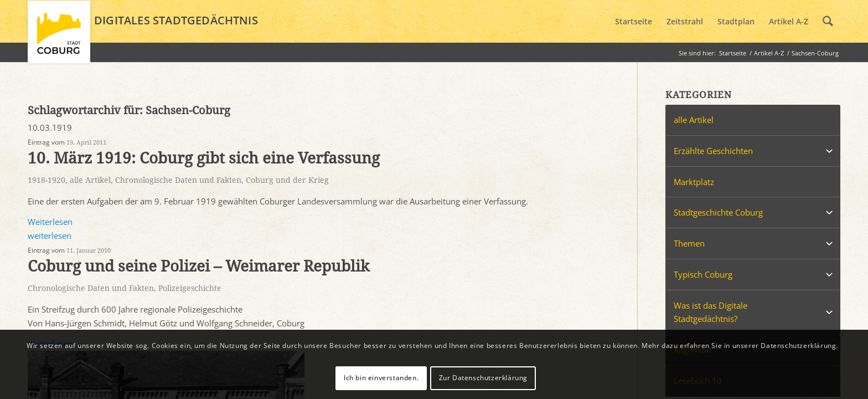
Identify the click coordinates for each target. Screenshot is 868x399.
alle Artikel (90, 180)
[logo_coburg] (59, 37)
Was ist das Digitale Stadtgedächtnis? (711, 312)
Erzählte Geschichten (713, 151)
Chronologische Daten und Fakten (178, 180)
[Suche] (828, 22)
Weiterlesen (50, 222)
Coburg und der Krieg (287, 180)
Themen (689, 243)
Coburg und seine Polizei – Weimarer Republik (198, 266)
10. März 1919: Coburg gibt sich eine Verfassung (204, 158)
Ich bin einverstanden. (381, 378)
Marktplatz (694, 182)
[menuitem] (634, 22)
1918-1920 (46, 180)
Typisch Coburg (703, 274)
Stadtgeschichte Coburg (718, 212)
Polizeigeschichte (190, 288)
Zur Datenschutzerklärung (483, 378)
